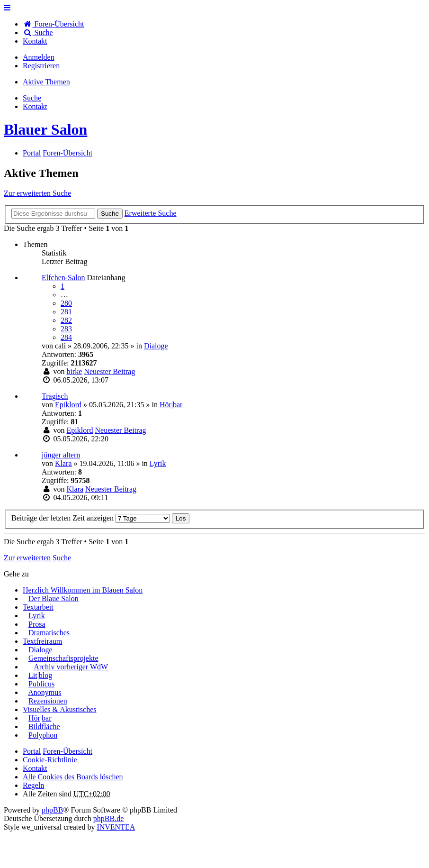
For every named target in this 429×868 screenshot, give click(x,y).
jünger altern (61, 455)
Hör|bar (171, 405)
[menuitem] (35, 41)
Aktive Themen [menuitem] (46, 82)
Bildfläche (44, 726)
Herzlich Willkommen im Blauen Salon (83, 590)
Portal (32, 153)
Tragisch (55, 396)
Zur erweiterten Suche (37, 193)
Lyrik (158, 463)
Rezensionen (48, 701)
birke (75, 371)
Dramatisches (49, 633)
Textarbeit (38, 607)
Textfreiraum (42, 641)
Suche (110, 214)
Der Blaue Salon (54, 598)
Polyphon (43, 735)
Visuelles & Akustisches (59, 709)
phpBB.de (108, 818)
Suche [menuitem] (38, 32)
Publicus (41, 684)
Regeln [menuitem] (33, 785)
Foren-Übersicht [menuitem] (53, 24)
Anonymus (45, 692)
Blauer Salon (45, 129)
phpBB (52, 810)
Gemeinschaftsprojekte (63, 658)
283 (66, 329)
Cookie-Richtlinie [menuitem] (50, 760)
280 (66, 303)
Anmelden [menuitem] (39, 57)
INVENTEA (116, 827)
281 (66, 312)
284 (66, 337)
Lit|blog (40, 675)
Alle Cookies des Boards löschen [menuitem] (73, 777)
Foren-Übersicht (67, 751)
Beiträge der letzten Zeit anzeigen (91, 518)
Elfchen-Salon (63, 278)
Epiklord (68, 405)
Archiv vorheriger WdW (71, 667)
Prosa (37, 624)
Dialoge (156, 346)
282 (66, 320)
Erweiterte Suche (151, 213)
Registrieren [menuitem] (41, 66)
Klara (63, 463)
